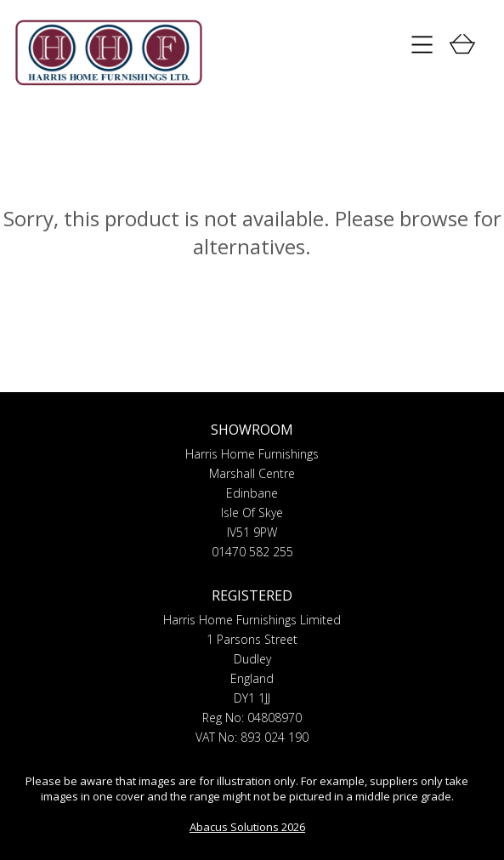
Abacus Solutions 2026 (247, 827)
